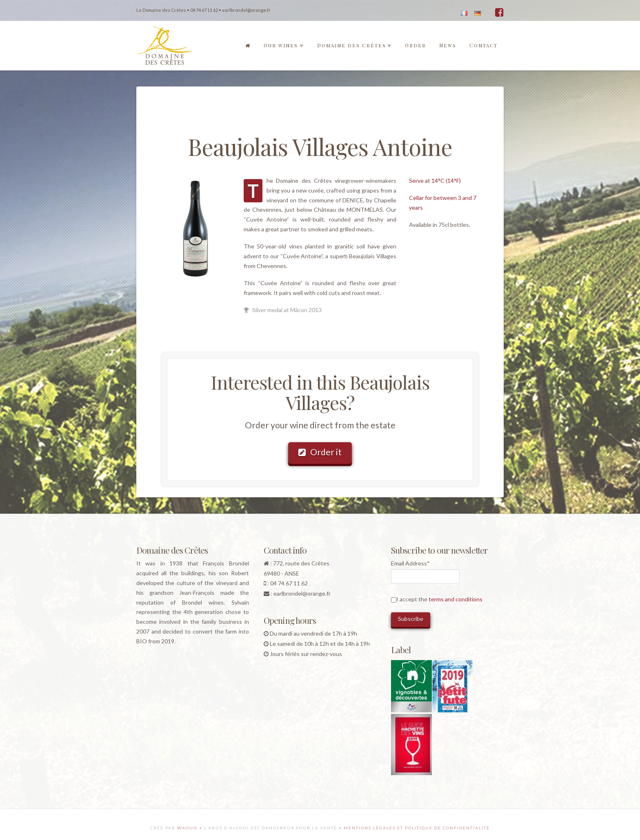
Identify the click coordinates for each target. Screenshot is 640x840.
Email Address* (410, 563)
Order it (320, 452)
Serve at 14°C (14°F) (435, 181)
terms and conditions (456, 599)
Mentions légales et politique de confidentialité (417, 828)
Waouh (187, 828)
